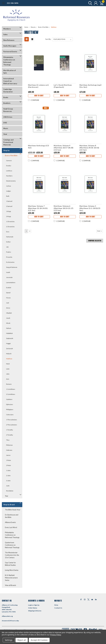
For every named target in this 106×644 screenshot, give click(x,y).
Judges (9, 191)
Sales (5, 34)
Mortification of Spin (10, 72)
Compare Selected (95, 241)
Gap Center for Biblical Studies (10, 564)
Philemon (9, 445)
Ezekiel (9, 288)
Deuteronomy (11, 181)
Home (26, 27)
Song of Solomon (12, 267)
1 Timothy (10, 430)
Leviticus (9, 171)
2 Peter (9, 465)
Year (7, 496)
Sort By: (48, 39)
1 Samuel (9, 201)
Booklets (7, 103)
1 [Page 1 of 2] (26, 231)
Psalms (9, 252)
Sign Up (37, 605)
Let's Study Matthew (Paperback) (63, 86)
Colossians (10, 415)
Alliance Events (10, 522)
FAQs (56, 605)
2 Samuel (9, 206)
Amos (8, 308)
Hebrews (9, 450)
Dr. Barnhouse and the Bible (12, 516)
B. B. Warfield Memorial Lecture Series (11, 578)
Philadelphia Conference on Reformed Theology (9, 61)
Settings (9, 640)
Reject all (22, 640)
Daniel (8, 293)
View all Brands (10, 585)
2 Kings (9, 216)
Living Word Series (12, 570)
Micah (8, 323)
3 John (8, 481)
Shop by (6, 150)
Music (6, 128)
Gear (5, 134)
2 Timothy (10, 435)
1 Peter (9, 460)
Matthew (9, 359)
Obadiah (9, 313)
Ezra (8, 232)
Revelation (10, 491)
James (8, 455)
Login (30, 605)
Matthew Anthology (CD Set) (38, 147)
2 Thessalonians (12, 425)
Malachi (9, 354)
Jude (8, 486)
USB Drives (8, 117)
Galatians (9, 399)
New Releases (9, 40)
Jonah (8, 318)
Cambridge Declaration (8, 90)
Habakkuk (9, 333)
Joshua (9, 186)
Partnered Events (10, 52)
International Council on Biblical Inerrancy (10, 81)
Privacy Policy (56, 635)
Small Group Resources (8, 110)
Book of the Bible (11, 156)
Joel (8, 303)
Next (100, 231)
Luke (8, 369)
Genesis (9, 161)
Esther (8, 242)
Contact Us (58, 608)
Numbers (9, 176)
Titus (8, 440)
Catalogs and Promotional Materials (8, 142)
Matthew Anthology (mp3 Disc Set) (90, 86)
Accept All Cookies (39, 640)
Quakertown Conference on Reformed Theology (12, 545)
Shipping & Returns (35, 611)
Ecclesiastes (10, 262)
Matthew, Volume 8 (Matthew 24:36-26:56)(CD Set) (89, 148)
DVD (5, 123)
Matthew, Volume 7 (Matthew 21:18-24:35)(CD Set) (38, 208)
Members (7, 29)
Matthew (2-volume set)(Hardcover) (38, 86)
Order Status (33, 608)
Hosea (8, 298)
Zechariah (10, 349)
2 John (8, 476)
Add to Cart (39, 96)
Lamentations (11, 282)
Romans (9, 384)
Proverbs (9, 257)
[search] (90, 3)
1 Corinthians (11, 389)
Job (7, 247)
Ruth (8, 196)
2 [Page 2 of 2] (30, 231)
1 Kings (9, 211)
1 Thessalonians (12, 420)
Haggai (8, 343)
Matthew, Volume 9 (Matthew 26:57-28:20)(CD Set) (63, 148)
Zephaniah (10, 338)
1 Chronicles (10, 222)
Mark (8, 364)
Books (6, 97)
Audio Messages (10, 46)
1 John (8, 470)
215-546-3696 (13, 3)
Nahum (9, 328)
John (8, 374)
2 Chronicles (10, 227)
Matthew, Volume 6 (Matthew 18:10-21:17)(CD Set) (63, 208)
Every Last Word (11, 527)
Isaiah (8, 272)
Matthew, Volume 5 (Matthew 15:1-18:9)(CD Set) (90, 208)
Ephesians (10, 404)
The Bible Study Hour (13, 510)
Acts (8, 379)
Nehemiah (10, 237)
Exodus (9, 166)
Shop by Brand (9, 505)
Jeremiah (9, 277)
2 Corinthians (11, 394)
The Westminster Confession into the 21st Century (12, 555)
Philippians (10, 409)
